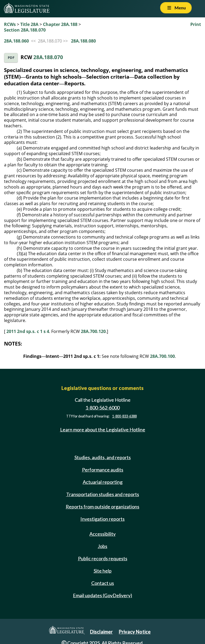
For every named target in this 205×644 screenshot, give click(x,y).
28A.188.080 (83, 41)
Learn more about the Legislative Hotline (103, 430)
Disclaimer (101, 632)
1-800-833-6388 (124, 416)
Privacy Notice (135, 632)
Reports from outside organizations (102, 507)
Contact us (103, 583)
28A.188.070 (48, 57)
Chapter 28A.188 (60, 24)
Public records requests (103, 558)
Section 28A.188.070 (25, 30)
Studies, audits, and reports (103, 457)
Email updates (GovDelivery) (102, 595)
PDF (11, 58)
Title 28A (29, 24)
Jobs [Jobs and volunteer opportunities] (102, 546)
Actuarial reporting (103, 482)
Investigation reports (102, 519)
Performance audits (103, 470)
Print (196, 24)
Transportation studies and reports (103, 494)
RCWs (10, 24)
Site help (103, 571)
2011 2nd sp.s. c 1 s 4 (28, 331)
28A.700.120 (93, 331)
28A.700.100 (162, 356)
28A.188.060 (16, 41)
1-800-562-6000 (102, 408)
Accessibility (102, 534)
